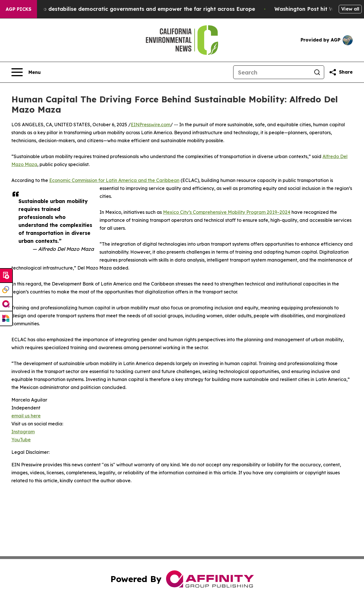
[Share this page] (341, 72)
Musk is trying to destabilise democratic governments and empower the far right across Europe (134, 9)
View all (350, 9)
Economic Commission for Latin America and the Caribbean (114, 180)
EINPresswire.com (151, 125)
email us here (26, 416)
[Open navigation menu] (26, 72)
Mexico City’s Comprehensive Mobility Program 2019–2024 (227, 212)
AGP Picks (18, 9)
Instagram (23, 432)
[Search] (272, 72)
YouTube (21, 440)
